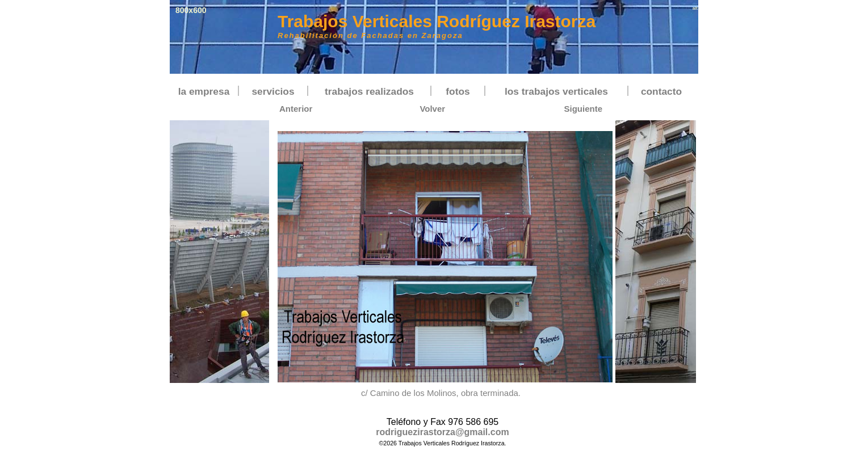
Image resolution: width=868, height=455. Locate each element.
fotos (458, 91)
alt (695, 8)
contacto (661, 91)
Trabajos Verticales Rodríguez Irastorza (437, 21)
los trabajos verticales (556, 91)
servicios (273, 91)
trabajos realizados (369, 91)
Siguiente (583, 109)
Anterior (296, 109)
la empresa (204, 91)
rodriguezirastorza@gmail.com (442, 432)
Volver (432, 109)
